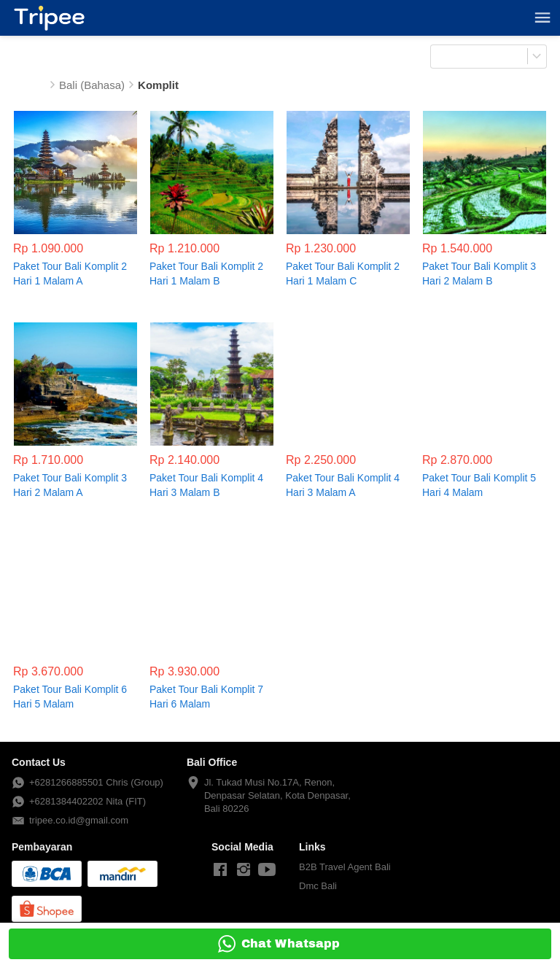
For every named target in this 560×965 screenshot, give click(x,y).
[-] (220, 870)
